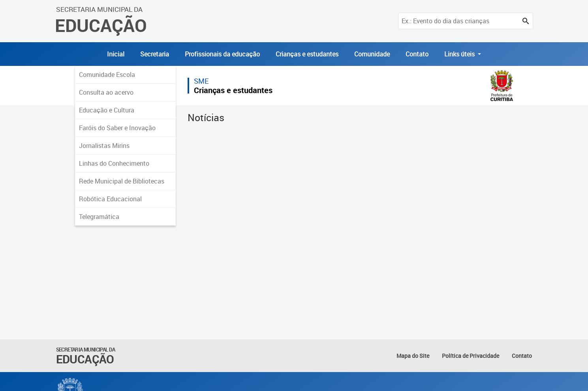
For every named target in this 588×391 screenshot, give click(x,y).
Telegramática (99, 217)
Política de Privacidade (471, 356)
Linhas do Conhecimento (114, 163)
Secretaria (155, 54)
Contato (417, 54)
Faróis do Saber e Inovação (117, 128)
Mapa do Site (413, 356)
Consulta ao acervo (106, 92)
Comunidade (372, 54)
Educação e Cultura (107, 110)
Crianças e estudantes (307, 54)
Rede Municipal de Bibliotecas (122, 181)
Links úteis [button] (460, 54)
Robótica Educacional (110, 199)
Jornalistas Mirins (104, 146)
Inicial (116, 54)
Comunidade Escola (107, 75)
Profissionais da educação (222, 54)
